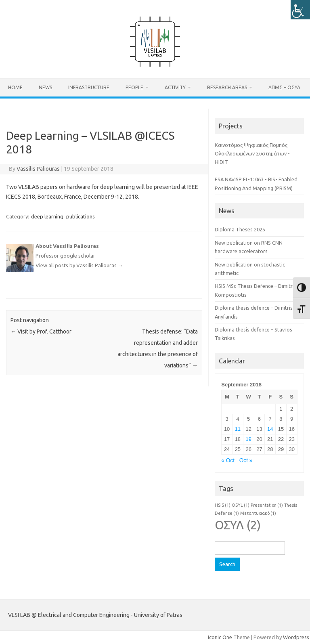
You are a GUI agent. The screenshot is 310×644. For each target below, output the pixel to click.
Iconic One (220, 637)
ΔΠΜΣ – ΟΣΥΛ (284, 87)
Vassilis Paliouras (38, 169)
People (134, 87)
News (45, 87)
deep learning (47, 216)
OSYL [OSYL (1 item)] (241, 505)
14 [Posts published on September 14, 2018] (270, 429)
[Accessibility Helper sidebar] (300, 10)
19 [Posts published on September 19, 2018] (249, 439)
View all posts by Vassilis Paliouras (79, 265)
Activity (175, 87)
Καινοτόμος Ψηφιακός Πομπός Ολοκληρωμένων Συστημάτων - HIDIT (252, 154)
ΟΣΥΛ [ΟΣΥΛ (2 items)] (238, 525)
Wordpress (296, 637)
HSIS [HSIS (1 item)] (223, 505)
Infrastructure (89, 87)
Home (15, 87)
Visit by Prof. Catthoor (41, 331)
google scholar (78, 256)
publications (81, 216)
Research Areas (227, 87)
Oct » (246, 460)
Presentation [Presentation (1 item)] (267, 505)
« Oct (228, 460)
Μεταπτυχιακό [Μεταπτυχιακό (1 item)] (258, 513)
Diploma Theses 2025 (240, 229)
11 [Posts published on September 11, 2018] (238, 429)
